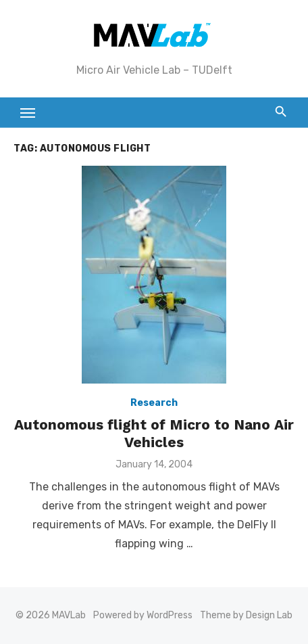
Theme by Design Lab (246, 615)
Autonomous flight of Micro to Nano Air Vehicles (154, 433)
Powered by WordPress (143, 615)
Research (154, 403)
